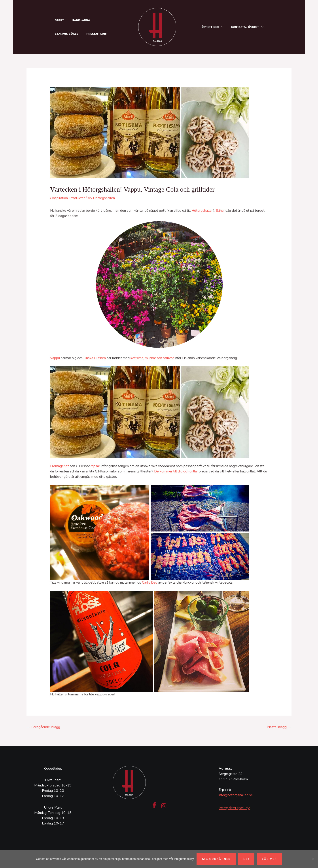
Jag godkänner (216, 859)
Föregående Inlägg (44, 727)
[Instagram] (164, 806)
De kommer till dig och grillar (176, 471)
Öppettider (212, 27)
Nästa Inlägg (279, 727)
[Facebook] (154, 806)
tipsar (96, 466)
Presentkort (65, 34)
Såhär (220, 211)
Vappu (55, 358)
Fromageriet (60, 466)
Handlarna (79, 20)
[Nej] (312, 859)
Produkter (77, 198)
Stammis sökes (107, 20)
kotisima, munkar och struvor (152, 358)
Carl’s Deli (150, 582)
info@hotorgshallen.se (236, 795)
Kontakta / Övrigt (245, 27)
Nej (246, 859)
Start (59, 20)
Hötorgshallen (202, 211)
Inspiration (60, 198)
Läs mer (269, 859)
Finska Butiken (95, 358)
